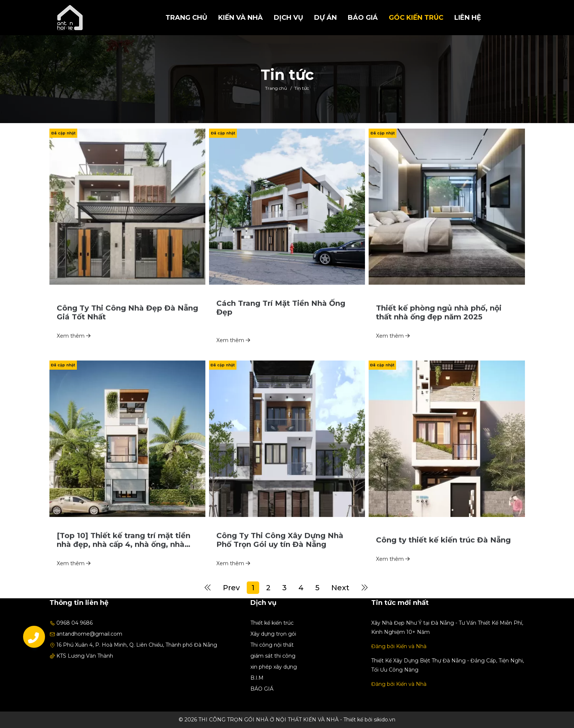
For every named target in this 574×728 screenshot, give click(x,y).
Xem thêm (74, 348)
